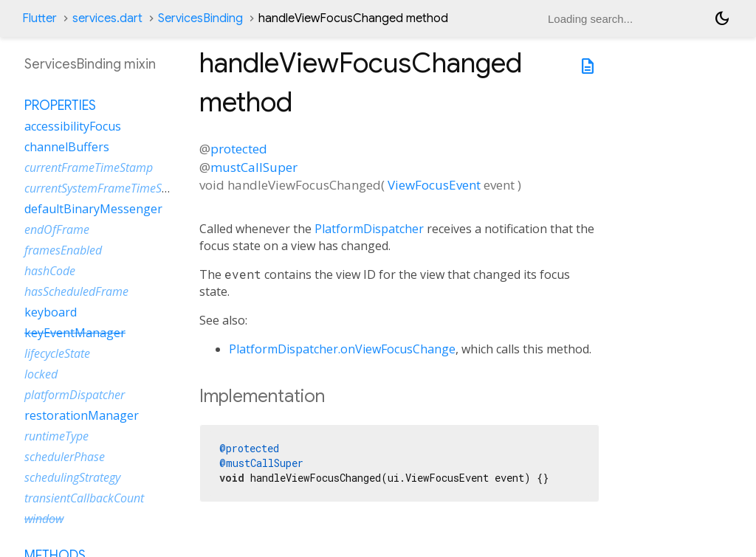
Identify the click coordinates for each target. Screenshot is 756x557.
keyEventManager (75, 333)
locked (41, 374)
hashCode (50, 271)
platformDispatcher (75, 395)
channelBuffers (67, 147)
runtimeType (56, 436)
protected (239, 149)
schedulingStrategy (72, 477)
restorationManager (82, 415)
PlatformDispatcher (369, 229)
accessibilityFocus (73, 126)
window (44, 519)
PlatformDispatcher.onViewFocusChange (342, 349)
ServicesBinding (200, 18)
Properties (60, 105)
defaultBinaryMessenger (93, 209)
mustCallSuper (254, 167)
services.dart (107, 18)
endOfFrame (57, 229)
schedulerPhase (65, 457)
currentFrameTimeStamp (89, 167)
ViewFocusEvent (434, 185)
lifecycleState (57, 353)
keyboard (51, 312)
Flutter (39, 18)
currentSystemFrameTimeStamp (107, 188)
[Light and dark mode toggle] (722, 18)
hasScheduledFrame (76, 291)
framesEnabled (63, 250)
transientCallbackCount (84, 498)
